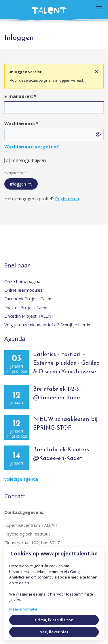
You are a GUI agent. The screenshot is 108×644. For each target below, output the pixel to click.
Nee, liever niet (54, 632)
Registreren (67, 199)
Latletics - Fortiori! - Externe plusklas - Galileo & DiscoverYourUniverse (66, 363)
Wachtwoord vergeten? (32, 147)
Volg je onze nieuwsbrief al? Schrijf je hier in (47, 325)
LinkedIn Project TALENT (29, 316)
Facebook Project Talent (29, 299)
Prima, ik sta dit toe (54, 620)
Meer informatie (23, 609)
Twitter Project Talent (27, 307)
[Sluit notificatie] (96, 72)
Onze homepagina (22, 281)
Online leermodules (23, 290)
